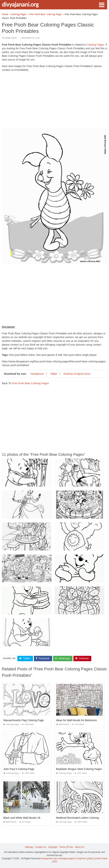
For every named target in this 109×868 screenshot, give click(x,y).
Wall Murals (63, 724)
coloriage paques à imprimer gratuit (76, 858)
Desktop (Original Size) (77, 374)
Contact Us (41, 847)
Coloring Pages (9, 38)
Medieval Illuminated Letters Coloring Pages (82, 818)
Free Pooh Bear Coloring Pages (30, 383)
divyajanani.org (20, 4)
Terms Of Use (66, 847)
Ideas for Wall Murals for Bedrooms (76, 720)
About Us (79, 847)
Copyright (53, 847)
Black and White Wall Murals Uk (22, 818)
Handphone (37, 374)
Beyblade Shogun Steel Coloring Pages (79, 769)
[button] (102, 4)
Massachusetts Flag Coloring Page (24, 720)
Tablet (54, 374)
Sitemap (29, 847)
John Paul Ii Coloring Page (19, 769)
